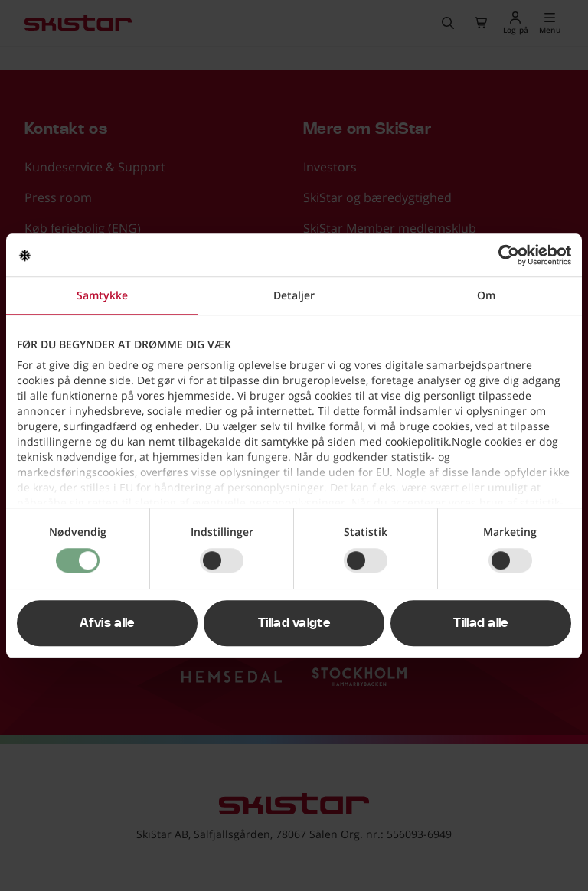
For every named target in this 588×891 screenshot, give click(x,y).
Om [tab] (486, 295)
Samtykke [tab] (102, 295)
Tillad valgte (294, 623)
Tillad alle (481, 623)
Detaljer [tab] (294, 295)
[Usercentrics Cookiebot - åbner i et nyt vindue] (504, 255)
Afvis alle (107, 623)
